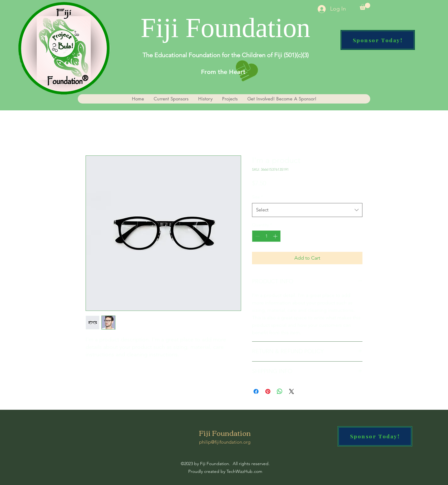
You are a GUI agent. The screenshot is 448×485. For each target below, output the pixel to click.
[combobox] (307, 210)
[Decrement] (257, 236)
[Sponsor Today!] (378, 40)
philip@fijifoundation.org (225, 442)
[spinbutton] (266, 236)
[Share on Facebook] (256, 391)
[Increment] (276, 236)
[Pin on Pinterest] (268, 391)
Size (257, 197)
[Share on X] (292, 391)
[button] (365, 6)
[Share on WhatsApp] (280, 391)
